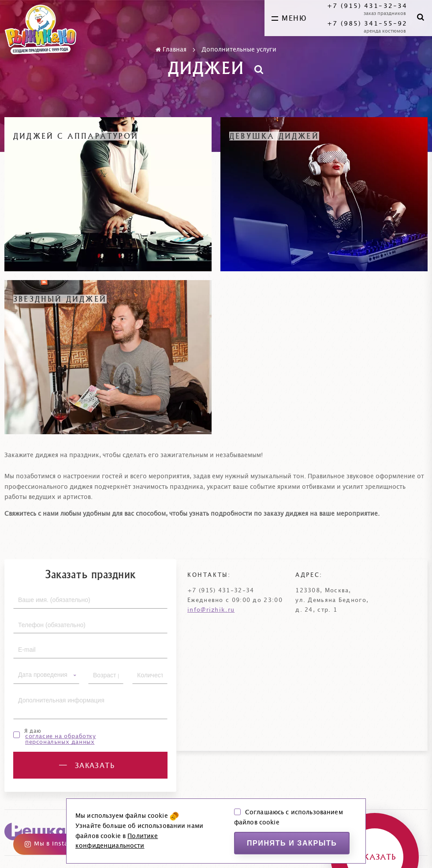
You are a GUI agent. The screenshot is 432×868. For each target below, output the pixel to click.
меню (289, 18)
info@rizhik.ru (211, 610)
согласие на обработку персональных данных (61, 739)
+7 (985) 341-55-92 (367, 24)
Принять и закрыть (292, 843)
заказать (87, 766)
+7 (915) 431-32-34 (367, 6)
